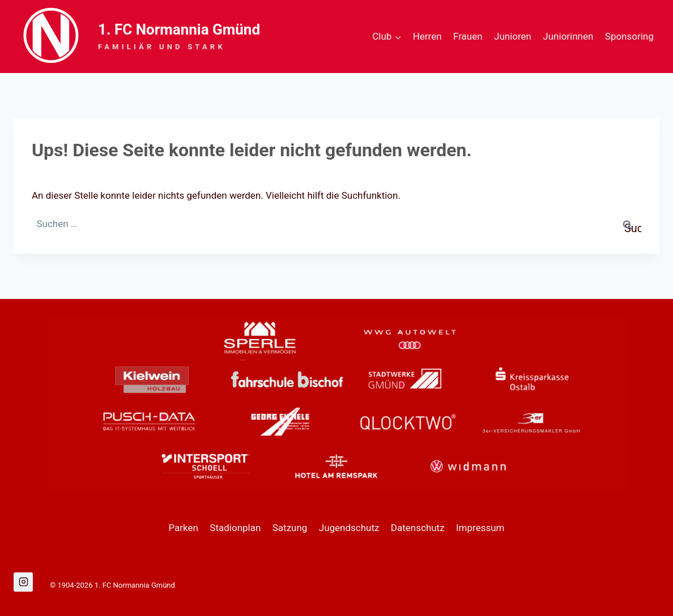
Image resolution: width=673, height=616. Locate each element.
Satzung (290, 528)
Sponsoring (629, 36)
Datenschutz (418, 528)
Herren (427, 36)
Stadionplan (235, 528)
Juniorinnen (568, 36)
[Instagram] (23, 582)
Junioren (513, 36)
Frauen (468, 36)
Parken (183, 528)
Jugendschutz (349, 528)
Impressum (480, 528)
